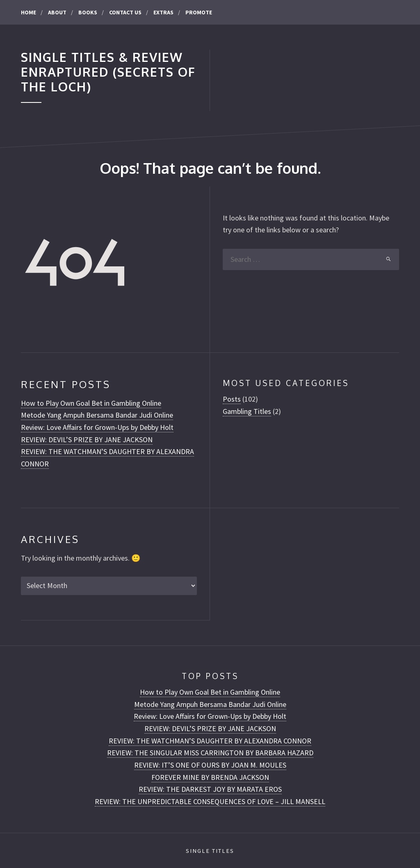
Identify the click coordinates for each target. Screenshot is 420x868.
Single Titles (210, 851)
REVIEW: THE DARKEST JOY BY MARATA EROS (210, 789)
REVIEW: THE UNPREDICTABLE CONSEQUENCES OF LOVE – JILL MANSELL (210, 801)
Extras (163, 12)
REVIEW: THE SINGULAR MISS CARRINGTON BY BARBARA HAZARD (210, 753)
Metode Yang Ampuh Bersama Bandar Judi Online (97, 415)
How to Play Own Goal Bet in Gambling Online (91, 403)
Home (29, 12)
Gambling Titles (247, 411)
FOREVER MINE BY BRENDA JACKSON (210, 777)
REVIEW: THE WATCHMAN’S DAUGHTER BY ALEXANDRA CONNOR (210, 741)
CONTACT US (125, 12)
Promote (199, 12)
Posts (232, 399)
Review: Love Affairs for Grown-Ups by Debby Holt (97, 427)
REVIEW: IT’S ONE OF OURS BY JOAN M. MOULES (210, 765)
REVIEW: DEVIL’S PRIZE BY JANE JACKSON (87, 440)
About (57, 12)
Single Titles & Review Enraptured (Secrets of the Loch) (108, 72)
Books (88, 12)
